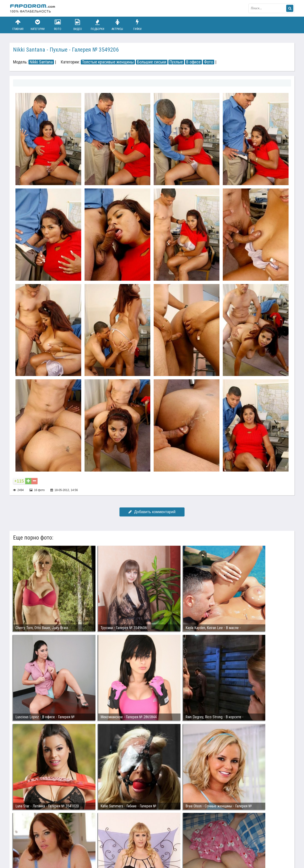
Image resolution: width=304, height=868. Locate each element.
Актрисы (117, 25)
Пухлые (176, 62)
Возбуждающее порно (91, 846)
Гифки (137, 25)
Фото (58, 25)
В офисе (193, 62)
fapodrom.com (33, 8)
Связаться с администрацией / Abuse (38, 842)
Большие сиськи (152, 62)
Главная (18, 25)
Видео (78, 25)
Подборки (98, 25)
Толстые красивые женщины (108, 62)
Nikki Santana (41, 62)
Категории (38, 25)
